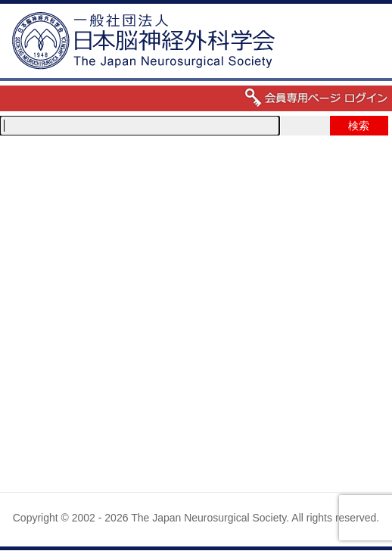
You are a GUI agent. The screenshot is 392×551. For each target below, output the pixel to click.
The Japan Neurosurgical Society (208, 518)
